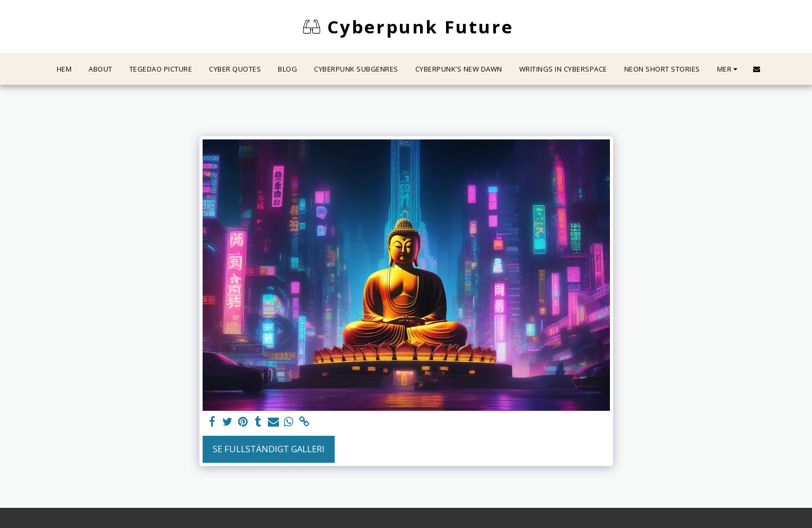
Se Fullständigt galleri (269, 449)
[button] (757, 69)
